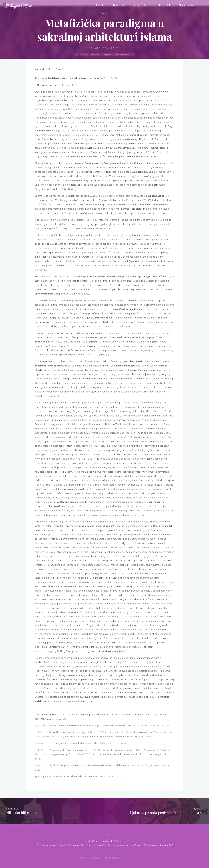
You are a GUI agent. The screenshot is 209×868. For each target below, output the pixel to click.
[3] (48, 270)
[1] (142, 122)
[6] (98, 573)
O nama (80, 857)
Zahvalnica (94, 857)
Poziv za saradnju (112, 857)
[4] (107, 355)
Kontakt (129, 857)
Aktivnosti (104, 13)
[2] (78, 189)
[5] (59, 396)
